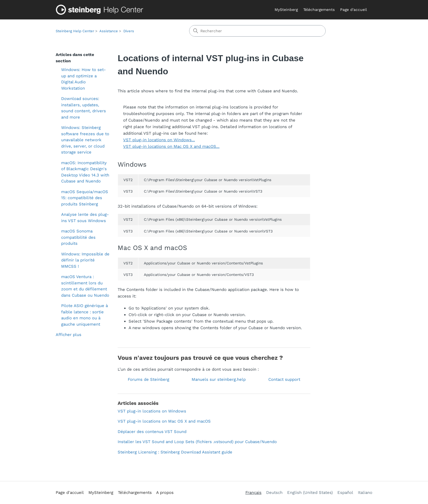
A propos (165, 493)
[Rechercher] (257, 31)
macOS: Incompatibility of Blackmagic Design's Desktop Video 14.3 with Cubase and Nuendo (85, 172)
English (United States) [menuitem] (310, 493)
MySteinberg (286, 10)
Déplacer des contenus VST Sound (152, 432)
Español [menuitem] (345, 493)
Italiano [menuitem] (365, 493)
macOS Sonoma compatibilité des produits (78, 237)
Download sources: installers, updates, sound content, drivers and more (84, 108)
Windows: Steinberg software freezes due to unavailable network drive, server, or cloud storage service (85, 140)
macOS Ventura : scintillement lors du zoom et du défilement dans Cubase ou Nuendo (85, 286)
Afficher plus (69, 335)
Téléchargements (319, 10)
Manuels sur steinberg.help (219, 379)
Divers (129, 31)
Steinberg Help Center (75, 31)
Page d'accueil (353, 10)
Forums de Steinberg (148, 379)
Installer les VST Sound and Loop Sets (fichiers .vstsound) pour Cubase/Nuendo (197, 442)
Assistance (109, 31)
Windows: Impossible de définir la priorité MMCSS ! (85, 260)
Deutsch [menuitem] (274, 493)
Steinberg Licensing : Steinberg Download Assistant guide (175, 452)
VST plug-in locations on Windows (152, 411)
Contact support (284, 379)
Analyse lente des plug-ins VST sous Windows (85, 218)
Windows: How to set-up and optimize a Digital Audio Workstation (84, 79)
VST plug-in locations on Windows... (159, 140)
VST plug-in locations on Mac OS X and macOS (164, 421)
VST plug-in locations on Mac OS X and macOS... (171, 146)
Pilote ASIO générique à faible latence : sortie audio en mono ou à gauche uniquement (84, 315)
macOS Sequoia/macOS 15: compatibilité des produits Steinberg (85, 198)
